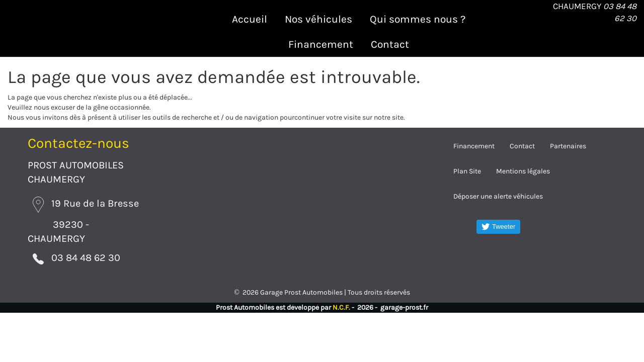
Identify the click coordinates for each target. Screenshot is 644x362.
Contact (390, 44)
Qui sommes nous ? (418, 19)
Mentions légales (523, 171)
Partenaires (568, 146)
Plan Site (467, 171)
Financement (321, 44)
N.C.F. (341, 303)
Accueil (250, 19)
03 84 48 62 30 (70, 256)
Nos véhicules (318, 19)
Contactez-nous (78, 143)
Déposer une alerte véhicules (498, 196)
